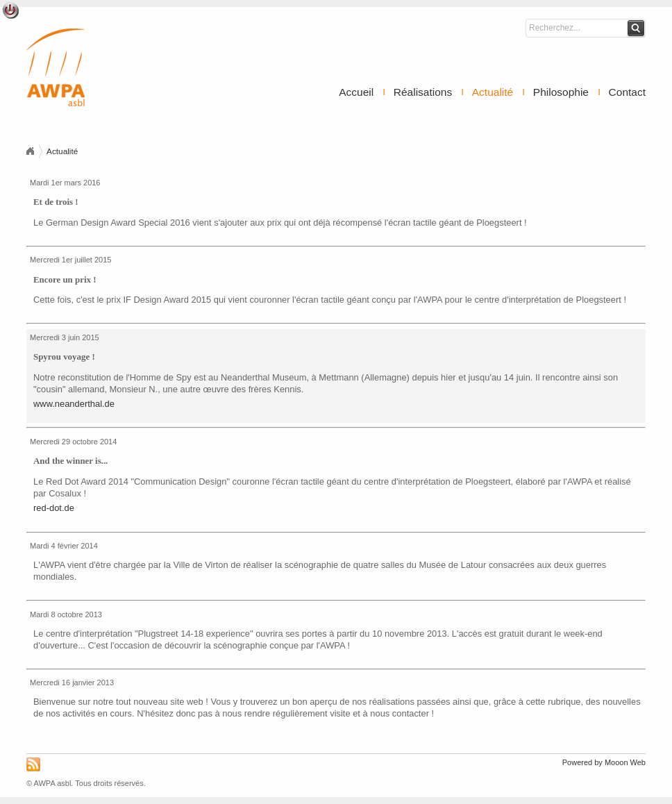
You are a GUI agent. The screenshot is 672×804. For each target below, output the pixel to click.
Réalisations (423, 92)
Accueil (356, 92)
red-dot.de (54, 508)
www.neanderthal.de (74, 404)
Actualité (493, 92)
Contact (627, 92)
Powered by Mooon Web (604, 762)
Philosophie (561, 92)
